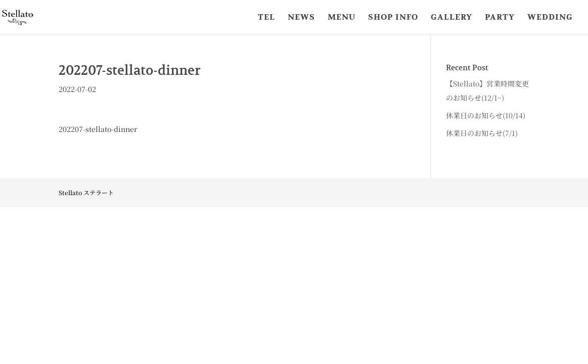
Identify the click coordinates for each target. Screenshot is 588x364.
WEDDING (550, 18)
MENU (342, 18)
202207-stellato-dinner (98, 129)
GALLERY (451, 18)
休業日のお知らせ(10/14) (486, 115)
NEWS (301, 18)
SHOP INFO (393, 18)
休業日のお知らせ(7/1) (482, 133)
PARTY (500, 18)
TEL (266, 18)
